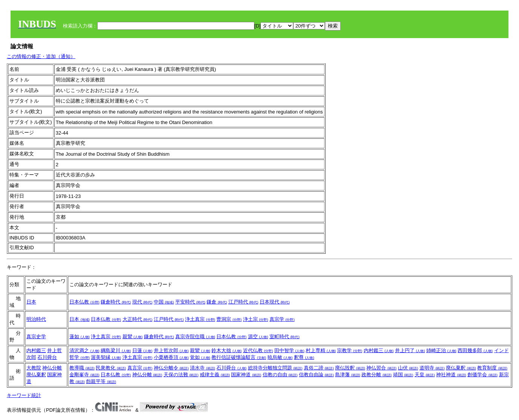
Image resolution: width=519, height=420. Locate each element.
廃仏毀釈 (350, 368)
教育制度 (492, 368)
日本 (31, 302)
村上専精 (321, 350)
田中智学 (289, 350)
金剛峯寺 (84, 375)
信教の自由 (280, 375)
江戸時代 (243, 302)
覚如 (200, 357)
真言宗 (140, 368)
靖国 (403, 375)
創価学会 (482, 375)
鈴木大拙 (227, 350)
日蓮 (142, 350)
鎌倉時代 (116, 302)
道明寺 (432, 368)
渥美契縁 (106, 357)
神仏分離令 (171, 368)
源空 (258, 336)
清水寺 (203, 368)
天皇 (425, 375)
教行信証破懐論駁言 (239, 357)
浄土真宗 (200, 319)
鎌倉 (217, 302)
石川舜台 (47, 357)
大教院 (34, 368)
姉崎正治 (441, 350)
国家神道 (246, 375)
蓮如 (80, 336)
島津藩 (348, 375)
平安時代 (190, 302)
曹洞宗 (229, 319)
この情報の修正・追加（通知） (41, 56)
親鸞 (133, 336)
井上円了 (410, 350)
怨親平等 (101, 381)
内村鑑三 (36, 350)
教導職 (82, 368)
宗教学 (350, 350)
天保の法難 (181, 375)
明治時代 (36, 319)
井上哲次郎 (171, 350)
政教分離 (377, 375)
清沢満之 (84, 350)
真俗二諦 (319, 368)
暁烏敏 (280, 357)
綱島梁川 (116, 350)
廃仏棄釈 (36, 375)
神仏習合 (381, 368)
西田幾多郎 (475, 350)
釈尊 (304, 357)
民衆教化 (111, 368)
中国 (164, 302)
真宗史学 (36, 336)
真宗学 (282, 319)
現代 (142, 302)
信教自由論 (316, 375)
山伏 (408, 368)
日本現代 (275, 302)
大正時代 (138, 319)
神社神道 (451, 375)
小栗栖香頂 (171, 357)
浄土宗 (256, 319)
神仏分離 (52, 368)
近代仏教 (258, 350)
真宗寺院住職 (195, 336)
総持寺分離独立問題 (275, 368)
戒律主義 (215, 375)
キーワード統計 (24, 395)
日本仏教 (84, 302)
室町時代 (285, 336)
